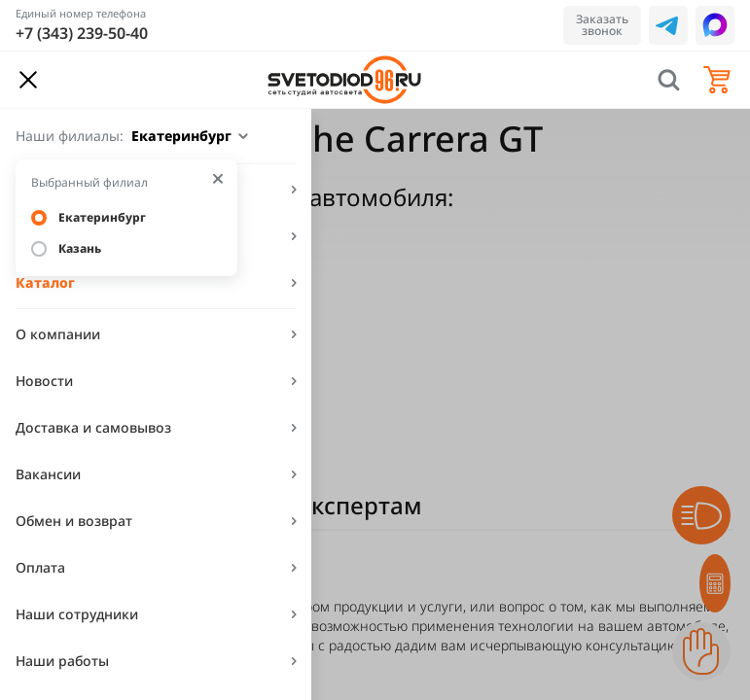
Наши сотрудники (77, 614)
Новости (44, 381)
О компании (58, 334)
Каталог (45, 282)
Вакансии (48, 474)
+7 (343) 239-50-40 (82, 33)
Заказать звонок (602, 25)
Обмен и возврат (74, 521)
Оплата (40, 567)
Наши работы (62, 661)
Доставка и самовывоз (93, 427)
